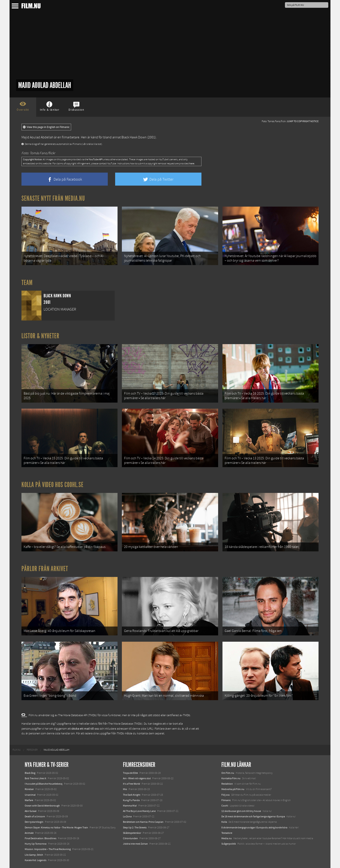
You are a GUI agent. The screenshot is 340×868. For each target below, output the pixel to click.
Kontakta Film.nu (231, 778)
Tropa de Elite (130, 773)
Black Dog (30, 773)
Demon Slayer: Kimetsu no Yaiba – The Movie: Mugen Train (56, 828)
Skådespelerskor (132, 833)
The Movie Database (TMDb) (125, 724)
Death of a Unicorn (35, 816)
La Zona (127, 816)
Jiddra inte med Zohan (135, 844)
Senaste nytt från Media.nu (53, 198)
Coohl (225, 806)
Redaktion (227, 784)
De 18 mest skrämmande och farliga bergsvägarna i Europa (253, 816)
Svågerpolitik (229, 844)
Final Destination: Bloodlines (41, 838)
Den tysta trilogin (34, 822)
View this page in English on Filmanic (46, 127)
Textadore (227, 833)
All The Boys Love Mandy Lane (139, 811)
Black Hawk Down (134, 137)
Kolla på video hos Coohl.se (52, 485)
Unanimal (30, 795)
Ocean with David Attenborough (42, 806)
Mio (125, 789)
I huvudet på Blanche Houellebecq (44, 784)
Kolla (224, 822)
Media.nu (227, 838)
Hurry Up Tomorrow (36, 844)
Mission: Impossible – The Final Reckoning (48, 849)
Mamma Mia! (130, 806)
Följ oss (226, 795)
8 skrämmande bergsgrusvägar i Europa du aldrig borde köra (254, 828)
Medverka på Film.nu (233, 789)
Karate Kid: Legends (36, 860)
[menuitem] (17, 750)
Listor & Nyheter (40, 336)
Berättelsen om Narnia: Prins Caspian (143, 822)
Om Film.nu (228, 773)
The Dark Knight (132, 795)
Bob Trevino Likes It (35, 778)
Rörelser (29, 789)
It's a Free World (132, 784)
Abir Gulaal (31, 811)
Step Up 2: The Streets (135, 828)
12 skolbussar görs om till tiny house (241, 811)
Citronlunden (130, 838)
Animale (29, 833)
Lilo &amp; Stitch (34, 855)
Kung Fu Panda (131, 800)
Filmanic (226, 800)
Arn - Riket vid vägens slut (137, 778)
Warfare (29, 800)
